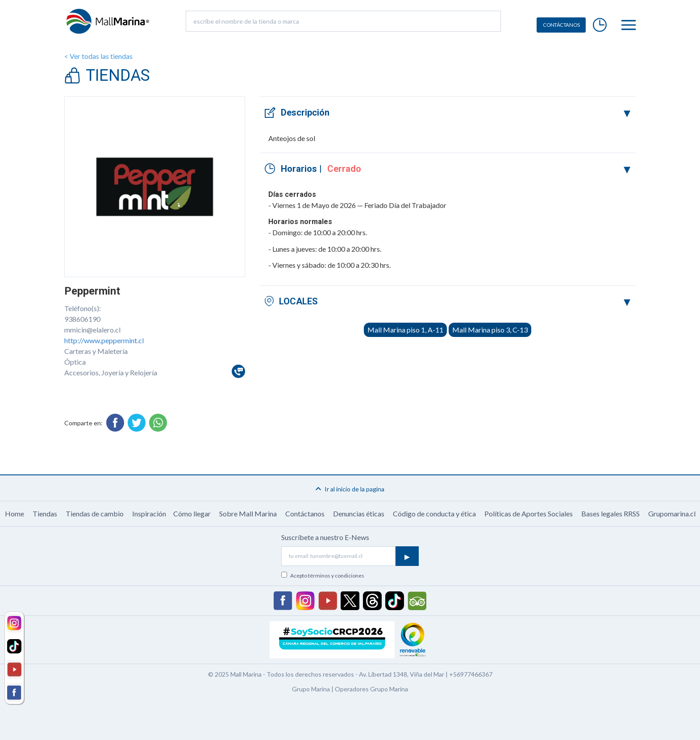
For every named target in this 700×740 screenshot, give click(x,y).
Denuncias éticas (359, 513)
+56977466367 (471, 674)
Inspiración (149, 513)
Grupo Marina (311, 689)
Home (15, 513)
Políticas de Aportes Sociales (529, 513)
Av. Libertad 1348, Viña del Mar (402, 674)
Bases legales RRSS (610, 513)
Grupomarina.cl (672, 513)
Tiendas (45, 513)
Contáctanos (305, 513)
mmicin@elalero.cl (92, 330)
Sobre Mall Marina (248, 513)
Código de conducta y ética (434, 513)
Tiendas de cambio (95, 513)
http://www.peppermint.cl (104, 340)
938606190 (82, 319)
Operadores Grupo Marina (371, 689)
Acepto (327, 576)
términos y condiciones (336, 576)
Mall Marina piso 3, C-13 (490, 330)
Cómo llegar (192, 513)
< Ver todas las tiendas (98, 56)
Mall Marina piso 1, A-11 (405, 330)
